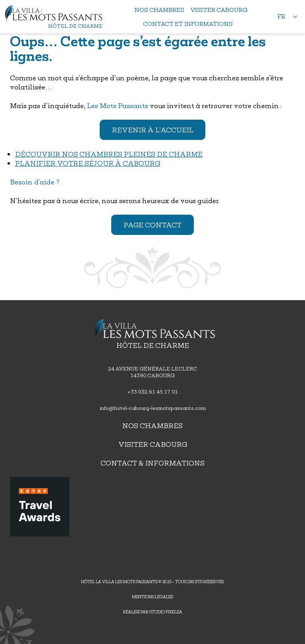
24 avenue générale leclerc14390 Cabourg (152, 372)
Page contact (152, 225)
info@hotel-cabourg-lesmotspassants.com (153, 408)
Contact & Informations (152, 463)
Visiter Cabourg (153, 444)
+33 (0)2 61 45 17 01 (152, 392)
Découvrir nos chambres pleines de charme (109, 154)
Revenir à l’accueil (153, 130)
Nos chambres (152, 426)
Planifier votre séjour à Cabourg (88, 163)
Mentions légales (152, 597)
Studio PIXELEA (166, 612)
